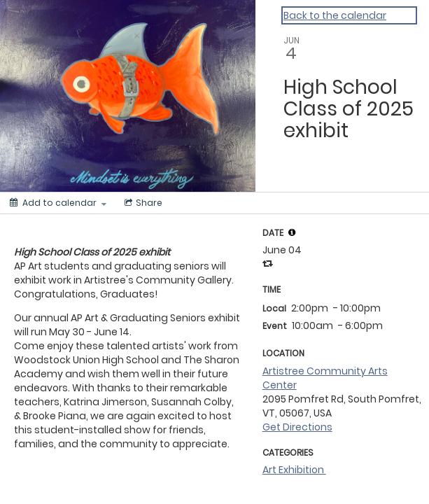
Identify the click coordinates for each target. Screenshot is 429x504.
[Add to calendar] (58, 203)
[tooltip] (292, 232)
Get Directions (297, 427)
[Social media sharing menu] (142, 203)
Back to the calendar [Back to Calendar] (335, 15)
